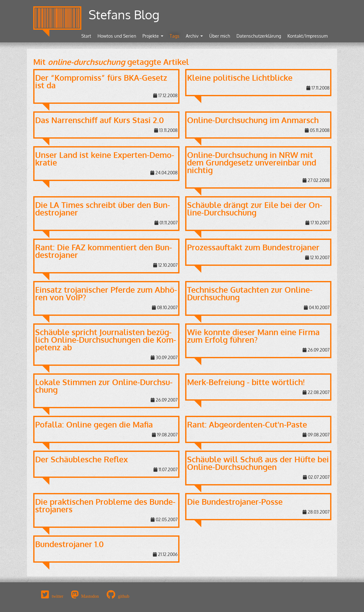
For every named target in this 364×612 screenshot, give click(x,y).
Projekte (153, 36)
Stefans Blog (124, 14)
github (124, 596)
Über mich (220, 36)
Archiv (194, 36)
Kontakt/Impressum (308, 36)
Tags (175, 36)
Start (86, 36)
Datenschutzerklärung (259, 36)
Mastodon (90, 596)
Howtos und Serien (117, 36)
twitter (57, 596)
